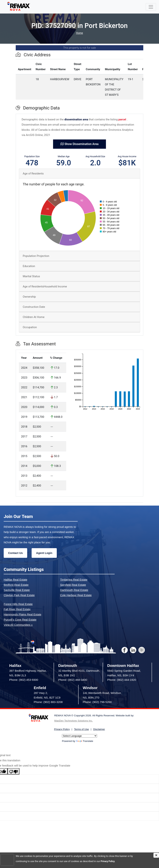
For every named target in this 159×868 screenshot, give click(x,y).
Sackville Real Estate (17, 590)
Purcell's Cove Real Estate (20, 620)
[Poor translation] (13, 771)
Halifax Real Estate (16, 580)
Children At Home (34, 317)
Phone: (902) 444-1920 (122, 680)
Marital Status (31, 276)
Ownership (29, 297)
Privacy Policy (108, 861)
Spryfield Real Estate (73, 585)
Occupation (30, 327)
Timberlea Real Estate (74, 580)
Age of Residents (33, 174)
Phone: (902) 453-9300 (24, 680)
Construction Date (34, 307)
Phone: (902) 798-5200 (97, 702)
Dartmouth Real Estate (74, 590)
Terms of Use (82, 729)
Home (79, 33)
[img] (156, 855)
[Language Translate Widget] (79, 736)
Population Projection (36, 256)
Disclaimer (99, 729)
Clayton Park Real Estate (19, 595)
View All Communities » (18, 625)
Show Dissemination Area (79, 144)
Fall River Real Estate (17, 609)
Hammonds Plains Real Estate (22, 614)
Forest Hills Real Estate (18, 604)
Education (29, 266)
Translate (85, 741)
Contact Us (15, 553)
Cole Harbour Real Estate (76, 595)
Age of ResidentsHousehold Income (45, 286)
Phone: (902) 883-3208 (48, 702)
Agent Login (44, 553)
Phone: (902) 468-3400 (73, 680)
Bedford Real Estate (16, 585)
